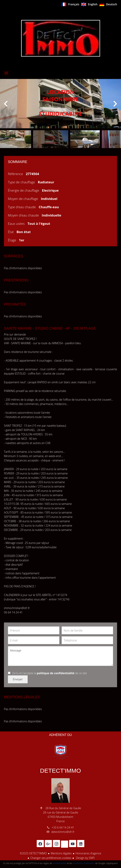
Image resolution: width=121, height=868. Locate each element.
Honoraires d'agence (88, 853)
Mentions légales (61, 853)
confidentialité (60, 863)
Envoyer (18, 679)
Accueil (61, 38)
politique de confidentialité (56, 673)
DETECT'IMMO (60, 771)
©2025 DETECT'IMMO (33, 853)
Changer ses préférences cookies (51, 858)
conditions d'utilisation (84, 863)
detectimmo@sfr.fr (63, 832)
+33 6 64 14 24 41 (63, 827)
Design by (85, 858)
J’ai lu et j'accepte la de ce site (50, 673)
